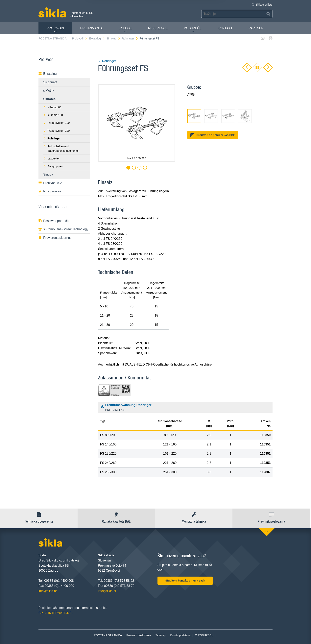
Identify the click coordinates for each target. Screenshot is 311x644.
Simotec (113, 38)
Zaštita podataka (180, 635)
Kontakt (225, 28)
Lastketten (52, 158)
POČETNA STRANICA (55, 38)
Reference (158, 28)
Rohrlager (130, 38)
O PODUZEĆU (204, 635)
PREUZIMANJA (92, 28)
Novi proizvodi (51, 191)
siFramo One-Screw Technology (63, 229)
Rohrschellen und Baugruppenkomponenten (61, 149)
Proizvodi (55, 30)
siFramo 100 (53, 115)
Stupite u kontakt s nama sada (185, 581)
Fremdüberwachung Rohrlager (186, 408)
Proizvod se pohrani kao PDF (213, 135)
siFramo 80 (52, 107)
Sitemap (160, 635)
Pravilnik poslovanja (139, 635)
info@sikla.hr (48, 591)
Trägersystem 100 (56, 123)
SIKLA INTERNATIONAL (56, 613)
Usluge (125, 30)
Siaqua (48, 174)
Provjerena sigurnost (55, 238)
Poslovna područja (54, 221)
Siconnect (50, 82)
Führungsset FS (150, 38)
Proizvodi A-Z (50, 183)
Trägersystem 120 (56, 131)
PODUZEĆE (193, 30)
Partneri (257, 28)
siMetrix (49, 91)
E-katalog (97, 38)
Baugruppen (53, 166)
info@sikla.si (107, 591)
